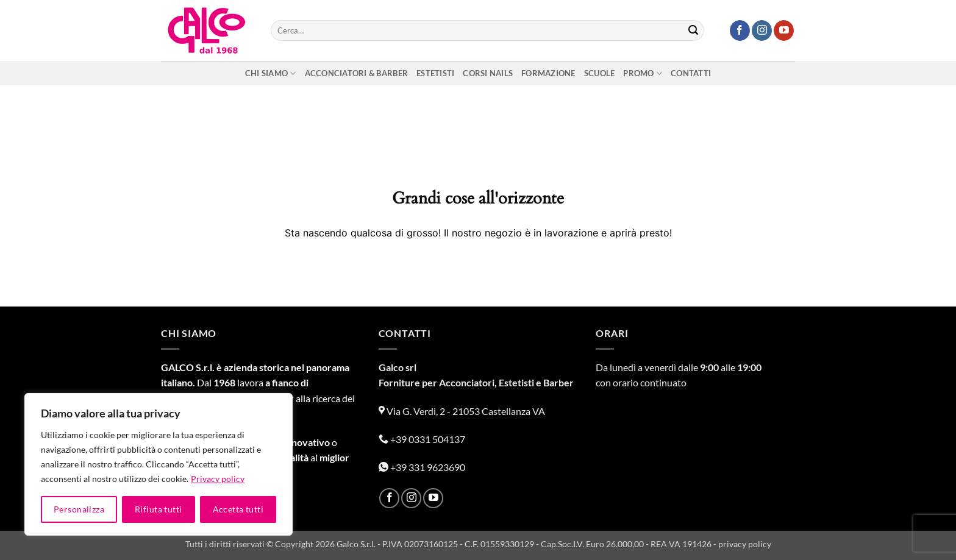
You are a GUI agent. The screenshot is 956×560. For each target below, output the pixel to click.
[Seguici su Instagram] (762, 30)
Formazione (548, 73)
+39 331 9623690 (422, 467)
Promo (643, 73)
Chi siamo (271, 73)
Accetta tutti (238, 509)
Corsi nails (488, 73)
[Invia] (693, 30)
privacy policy (745, 544)
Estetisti (435, 73)
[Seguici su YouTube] (784, 30)
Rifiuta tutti (158, 509)
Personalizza (79, 509)
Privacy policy (218, 479)
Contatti (691, 73)
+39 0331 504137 (422, 439)
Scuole (600, 73)
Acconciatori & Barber (356, 73)
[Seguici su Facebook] (740, 30)
